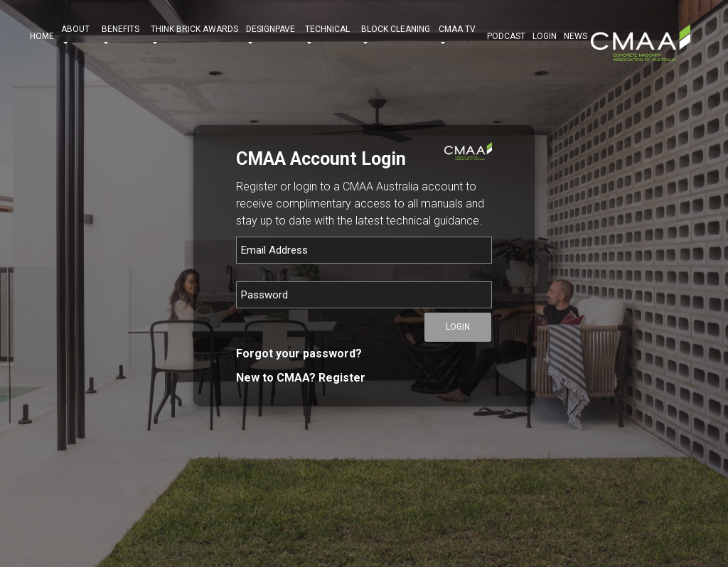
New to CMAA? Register (301, 378)
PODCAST (506, 36)
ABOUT (78, 36)
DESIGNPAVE (272, 36)
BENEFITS (123, 36)
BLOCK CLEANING (397, 36)
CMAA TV (459, 36)
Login (545, 36)
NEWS (576, 36)
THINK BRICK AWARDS (194, 36)
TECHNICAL (329, 36)
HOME (42, 36)
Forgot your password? (299, 353)
